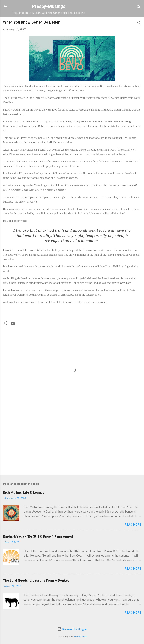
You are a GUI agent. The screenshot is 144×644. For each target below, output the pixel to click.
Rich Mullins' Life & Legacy (24, 492)
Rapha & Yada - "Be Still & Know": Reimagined (38, 536)
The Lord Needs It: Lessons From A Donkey (36, 580)
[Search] (139, 8)
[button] (139, 23)
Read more (133, 525)
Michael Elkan (80, 637)
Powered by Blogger (72, 629)
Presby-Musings (49, 6)
